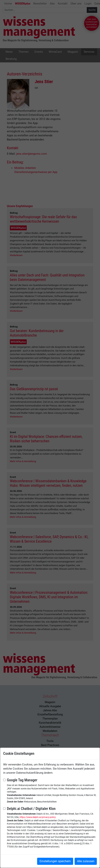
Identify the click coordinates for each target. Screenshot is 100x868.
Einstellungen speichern (55, 861)
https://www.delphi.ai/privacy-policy (38, 817)
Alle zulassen (86, 861)
